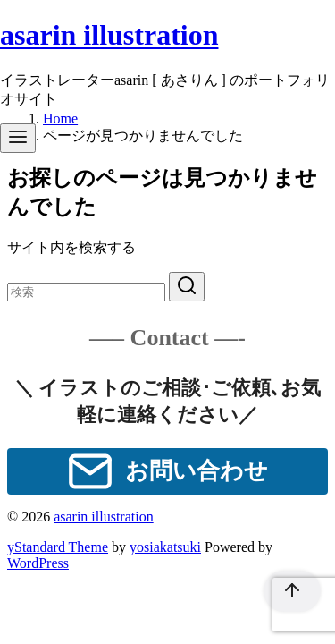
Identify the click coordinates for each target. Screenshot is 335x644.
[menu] (18, 138)
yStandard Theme (58, 547)
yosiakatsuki (165, 547)
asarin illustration (109, 35)
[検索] (86, 292)
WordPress (38, 563)
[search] (187, 287)
